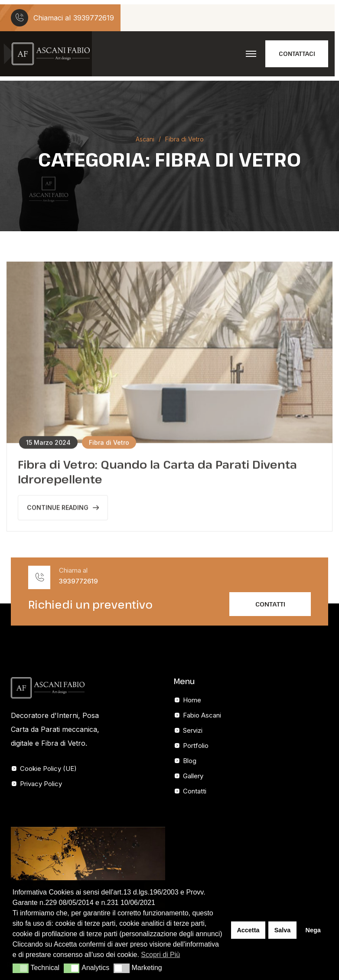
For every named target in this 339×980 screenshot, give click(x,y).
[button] (21, 968)
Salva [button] (283, 930)
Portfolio (196, 746)
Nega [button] (313, 930)
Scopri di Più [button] (160, 955)
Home (192, 700)
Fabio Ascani (202, 715)
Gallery (193, 776)
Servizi (193, 730)
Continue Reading (63, 509)
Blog (190, 761)
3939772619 (94, 18)
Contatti (195, 791)
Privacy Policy (41, 784)
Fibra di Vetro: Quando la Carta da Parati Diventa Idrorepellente (157, 473)
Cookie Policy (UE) (48, 769)
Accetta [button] (248, 930)
